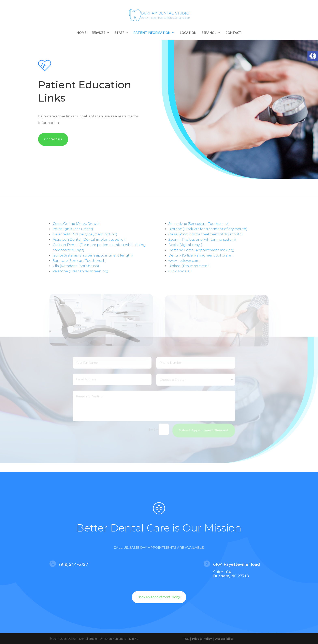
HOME (81, 33)
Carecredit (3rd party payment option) (85, 234)
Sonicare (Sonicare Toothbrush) (80, 261)
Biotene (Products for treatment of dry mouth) (208, 229)
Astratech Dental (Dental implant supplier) (89, 240)
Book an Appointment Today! (159, 597)
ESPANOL (209, 33)
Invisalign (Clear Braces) (73, 229)
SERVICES (98, 33)
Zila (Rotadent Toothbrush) (76, 266)
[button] (313, 56)
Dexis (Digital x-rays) (185, 245)
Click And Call (180, 271)
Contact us (53, 139)
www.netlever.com (184, 261)
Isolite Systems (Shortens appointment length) (93, 255)
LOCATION (188, 33)
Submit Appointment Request (204, 427)
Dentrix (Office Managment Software (200, 255)
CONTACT (233, 33)
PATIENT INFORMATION (152, 33)
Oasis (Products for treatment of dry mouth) (206, 234)
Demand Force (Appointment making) (201, 250)
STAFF (119, 33)
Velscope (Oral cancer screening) (81, 271)
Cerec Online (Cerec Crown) (76, 224)
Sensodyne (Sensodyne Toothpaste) (199, 224)
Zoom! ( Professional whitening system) (202, 240)
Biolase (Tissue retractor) (189, 266)
